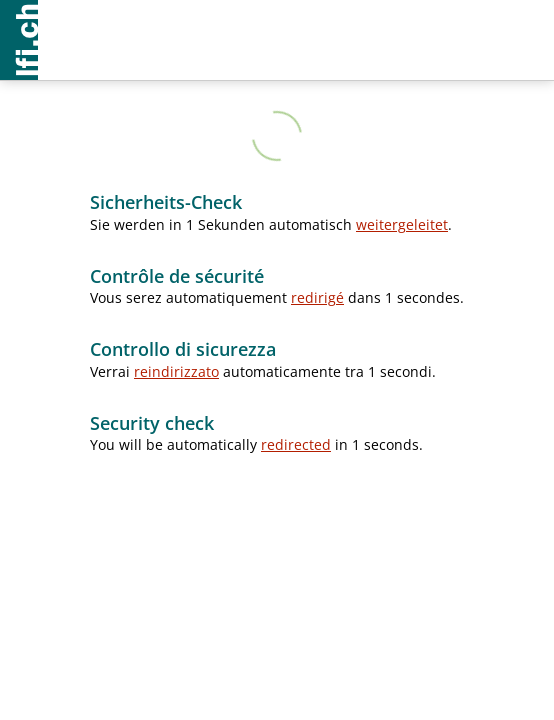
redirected (296, 444)
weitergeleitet (402, 224)
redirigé (317, 297)
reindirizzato (176, 371)
